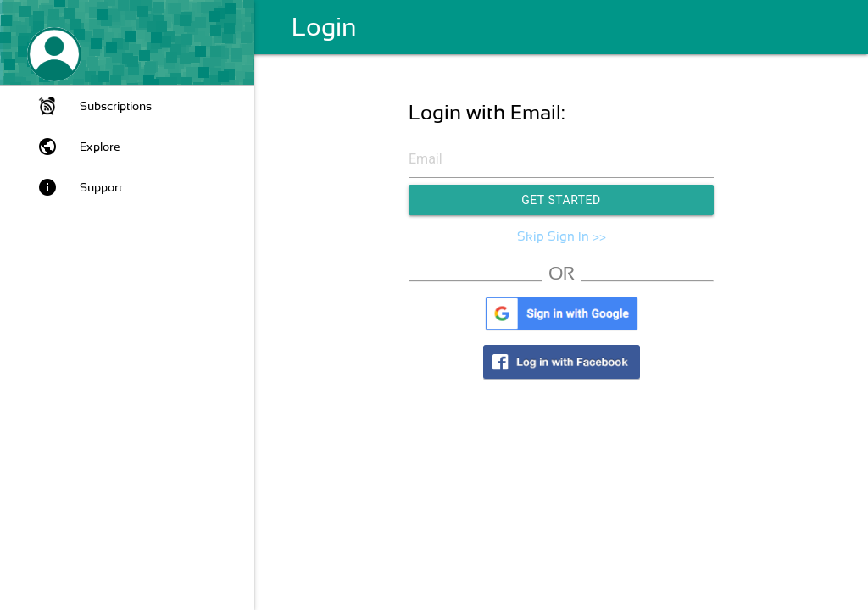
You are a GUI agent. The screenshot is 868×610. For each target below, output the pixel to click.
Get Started (561, 200)
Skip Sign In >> (562, 236)
